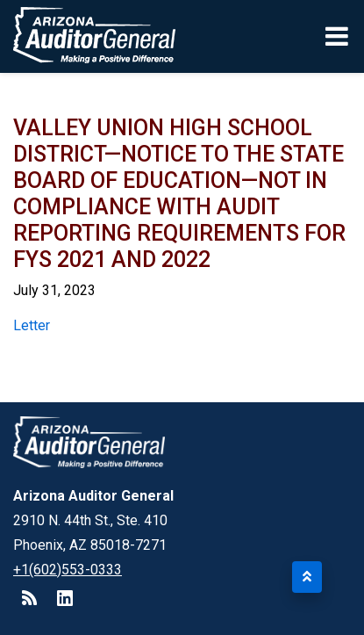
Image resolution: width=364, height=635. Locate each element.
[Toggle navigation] (338, 36)
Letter (32, 325)
